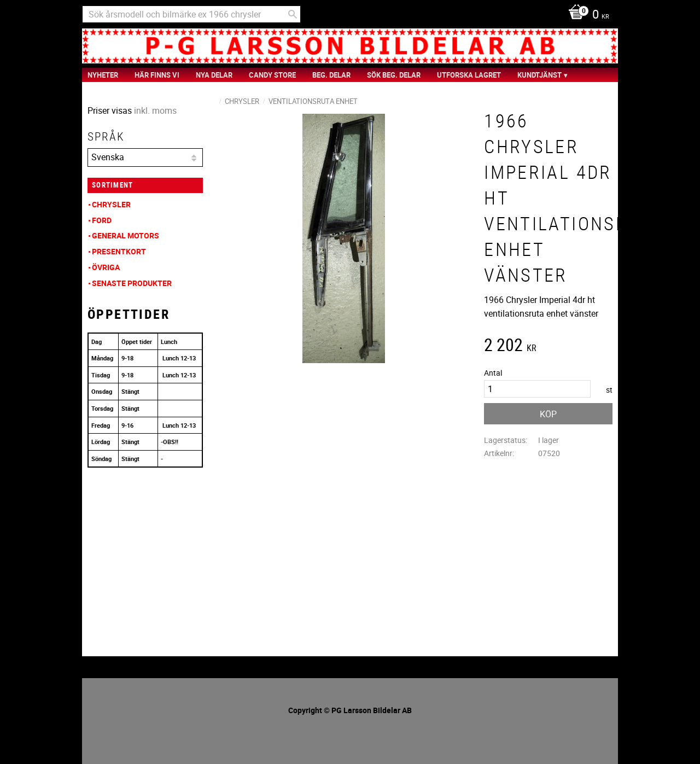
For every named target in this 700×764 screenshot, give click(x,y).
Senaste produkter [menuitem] (132, 283)
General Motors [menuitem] (126, 235)
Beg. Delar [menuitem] (331, 75)
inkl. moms (155, 110)
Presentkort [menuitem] (119, 251)
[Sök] (293, 14)
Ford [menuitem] (102, 220)
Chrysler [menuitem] (111, 204)
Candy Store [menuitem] (272, 75)
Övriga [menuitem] (106, 267)
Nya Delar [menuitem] (214, 75)
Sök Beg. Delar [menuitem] (394, 75)
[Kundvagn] (586, 15)
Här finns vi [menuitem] (157, 75)
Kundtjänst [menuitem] (539, 75)
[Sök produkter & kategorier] (191, 14)
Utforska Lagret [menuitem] (469, 75)
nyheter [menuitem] (103, 75)
